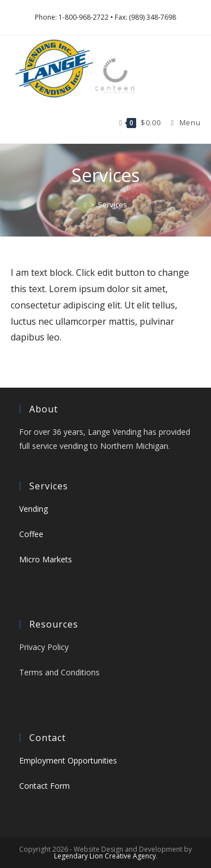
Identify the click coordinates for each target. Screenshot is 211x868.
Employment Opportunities (68, 760)
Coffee (31, 534)
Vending (33, 509)
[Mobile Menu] (181, 122)
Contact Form (44, 786)
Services (113, 204)
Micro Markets (46, 559)
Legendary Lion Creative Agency (105, 856)
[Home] (85, 204)
